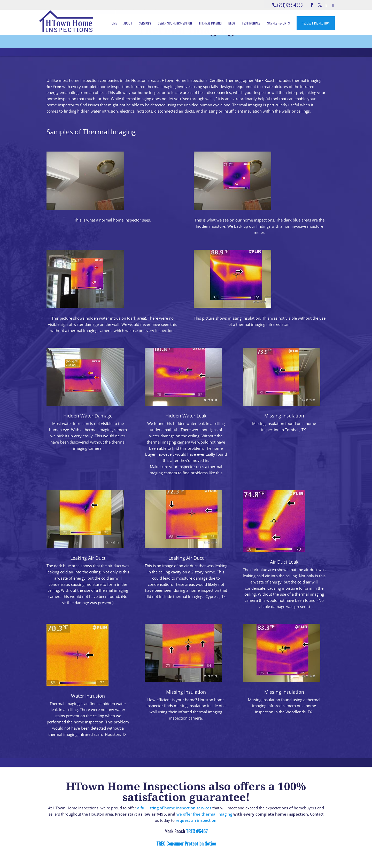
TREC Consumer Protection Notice (186, 843)
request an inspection (196, 820)
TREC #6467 (196, 831)
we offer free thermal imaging (204, 814)
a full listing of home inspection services (174, 808)
